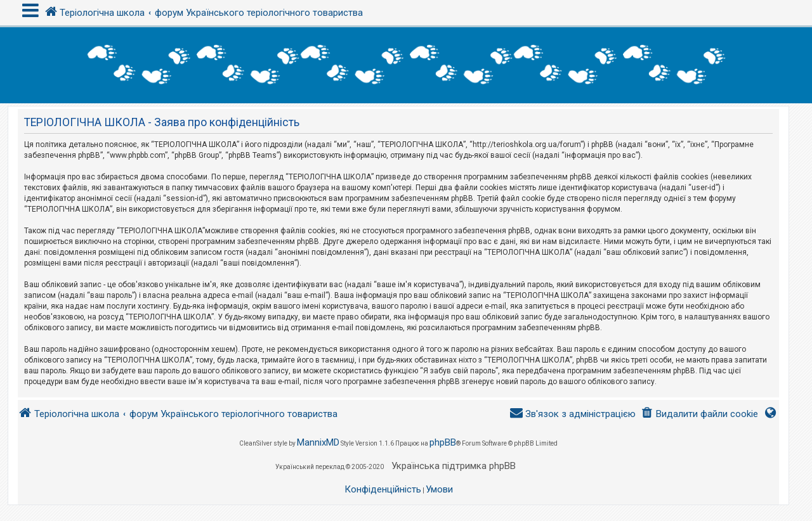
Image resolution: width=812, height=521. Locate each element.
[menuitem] (699, 414)
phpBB (443, 442)
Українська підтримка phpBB (454, 466)
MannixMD (318, 442)
